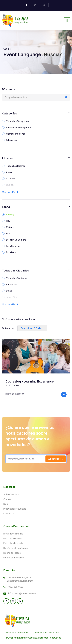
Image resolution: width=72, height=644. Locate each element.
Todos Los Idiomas (16, 166)
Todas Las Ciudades (17, 278)
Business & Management (19, 127)
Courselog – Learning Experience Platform (30, 383)
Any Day (10, 215)
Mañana (10, 227)
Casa (6, 49)
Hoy (8, 221)
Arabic (9, 172)
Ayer (8, 233)
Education (11, 140)
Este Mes (11, 252)
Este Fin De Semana (16, 240)
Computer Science (16, 134)
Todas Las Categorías (17, 121)
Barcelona (11, 284)
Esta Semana (13, 246)
